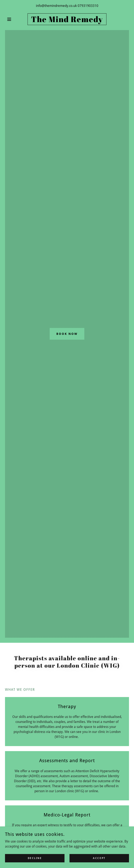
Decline (35, 858)
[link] (67, 19)
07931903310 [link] (88, 6)
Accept (99, 858)
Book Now (67, 334)
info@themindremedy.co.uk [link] (56, 6)
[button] (14, 19)
